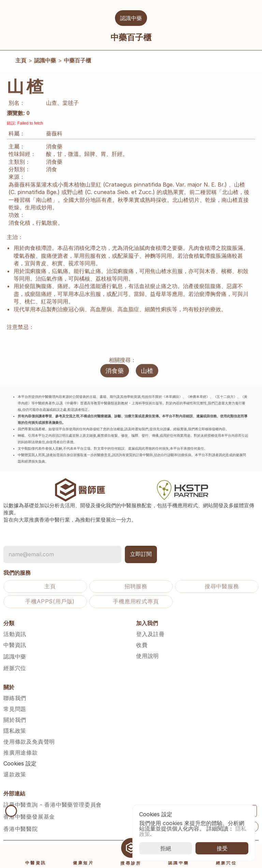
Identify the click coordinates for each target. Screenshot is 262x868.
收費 (142, 645)
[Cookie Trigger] (20, 763)
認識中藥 (45, 62)
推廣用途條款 (21, 753)
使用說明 (148, 656)
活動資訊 (15, 634)
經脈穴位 (15, 668)
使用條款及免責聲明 (29, 742)
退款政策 (15, 774)
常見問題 (15, 709)
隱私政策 (15, 731)
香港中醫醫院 (21, 829)
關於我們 (15, 720)
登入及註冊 (150, 634)
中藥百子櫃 (77, 62)
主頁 (21, 62)
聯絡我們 (15, 698)
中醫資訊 (15, 645)
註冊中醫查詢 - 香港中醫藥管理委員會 (53, 805)
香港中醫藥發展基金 (29, 817)
